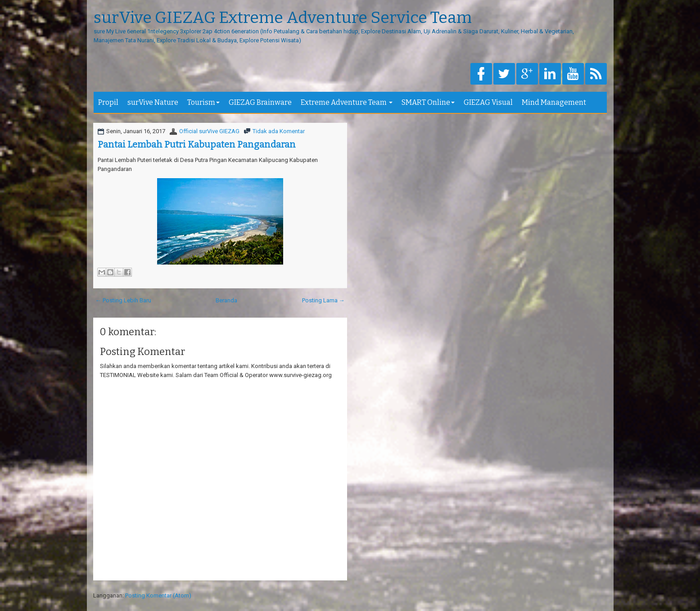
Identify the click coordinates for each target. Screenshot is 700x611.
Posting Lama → (323, 300)
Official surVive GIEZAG (209, 131)
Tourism (203, 102)
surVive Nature (153, 102)
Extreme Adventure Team (347, 102)
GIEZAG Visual (488, 102)
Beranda (226, 300)
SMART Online (428, 102)
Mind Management (554, 102)
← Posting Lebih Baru (123, 300)
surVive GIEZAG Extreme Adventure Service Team (283, 18)
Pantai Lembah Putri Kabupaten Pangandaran (197, 144)
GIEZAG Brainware (260, 102)
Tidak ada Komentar (279, 131)
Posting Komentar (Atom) (158, 595)
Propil (108, 102)
